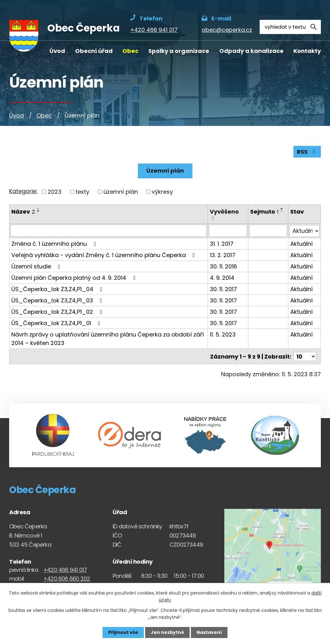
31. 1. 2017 (222, 243)
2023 (55, 192)
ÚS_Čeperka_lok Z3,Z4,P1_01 (57, 323)
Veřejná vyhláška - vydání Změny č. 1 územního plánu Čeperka (104, 255)
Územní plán (165, 171)
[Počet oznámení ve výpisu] (305, 356)
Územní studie (37, 266)
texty (82, 192)
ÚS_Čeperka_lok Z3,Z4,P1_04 (58, 289)
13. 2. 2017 (223, 255)
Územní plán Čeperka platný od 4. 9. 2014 (75, 277)
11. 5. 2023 (223, 334)
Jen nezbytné (167, 632)
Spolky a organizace (179, 51)
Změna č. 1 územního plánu (55, 243)
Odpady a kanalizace (251, 51)
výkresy (162, 192)
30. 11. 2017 (223, 289)
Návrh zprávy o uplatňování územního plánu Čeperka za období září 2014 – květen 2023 (108, 338)
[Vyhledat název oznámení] (109, 231)
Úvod (57, 51)
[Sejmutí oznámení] (268, 231)
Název (23, 212)
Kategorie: (23, 191)
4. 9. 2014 (222, 277)
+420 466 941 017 (65, 569)
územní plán (121, 192)
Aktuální (302, 243)
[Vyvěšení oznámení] (228, 231)
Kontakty (307, 51)
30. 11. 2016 (223, 266)
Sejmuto (264, 212)
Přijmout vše (123, 632)
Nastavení (209, 632)
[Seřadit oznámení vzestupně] (38, 209)
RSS (307, 152)
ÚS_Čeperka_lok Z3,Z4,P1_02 (58, 311)
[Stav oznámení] (305, 231)
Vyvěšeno (224, 212)
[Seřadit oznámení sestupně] (38, 211)
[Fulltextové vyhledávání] (290, 27)
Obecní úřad (94, 51)
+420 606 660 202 (67, 578)
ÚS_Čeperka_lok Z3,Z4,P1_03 (58, 300)
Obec (130, 51)
